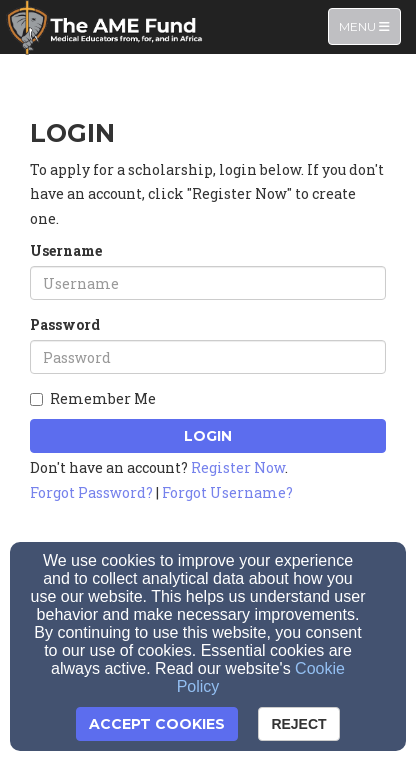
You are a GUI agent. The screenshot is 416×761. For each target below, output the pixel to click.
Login (208, 436)
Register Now (238, 467)
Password (65, 324)
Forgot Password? (91, 492)
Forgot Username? (227, 492)
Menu (369, 25)
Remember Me (93, 398)
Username (66, 250)
